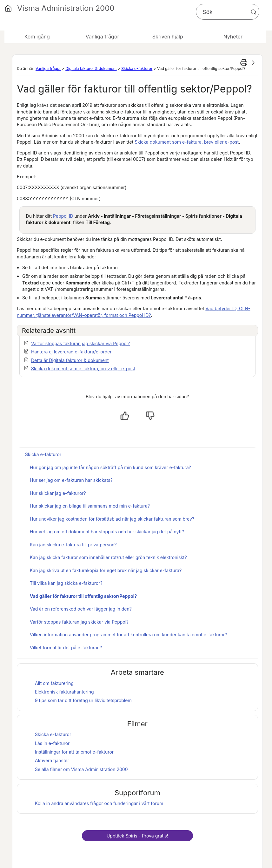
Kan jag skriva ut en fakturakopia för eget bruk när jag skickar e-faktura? (106, 570)
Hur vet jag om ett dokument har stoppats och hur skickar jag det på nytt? (107, 532)
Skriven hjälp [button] (168, 37)
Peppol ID (63, 216)
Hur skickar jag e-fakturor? (58, 493)
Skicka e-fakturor (137, 68)
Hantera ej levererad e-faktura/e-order (71, 352)
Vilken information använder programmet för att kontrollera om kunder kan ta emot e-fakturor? (128, 635)
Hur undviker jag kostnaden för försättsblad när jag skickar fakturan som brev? (112, 519)
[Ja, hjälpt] (125, 416)
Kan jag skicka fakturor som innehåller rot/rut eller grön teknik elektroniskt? (108, 557)
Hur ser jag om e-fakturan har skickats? (71, 480)
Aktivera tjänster (52, 760)
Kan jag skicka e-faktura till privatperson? (73, 545)
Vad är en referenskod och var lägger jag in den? (81, 609)
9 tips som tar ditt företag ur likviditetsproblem (83, 700)
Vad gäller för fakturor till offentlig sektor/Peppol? (83, 596)
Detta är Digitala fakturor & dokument (70, 360)
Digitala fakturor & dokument (91, 68)
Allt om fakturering (54, 683)
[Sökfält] (228, 12)
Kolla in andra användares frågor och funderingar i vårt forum (99, 803)
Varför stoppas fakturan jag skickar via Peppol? (80, 343)
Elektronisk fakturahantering (64, 692)
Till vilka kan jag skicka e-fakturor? (66, 583)
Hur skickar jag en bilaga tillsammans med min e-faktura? (90, 506)
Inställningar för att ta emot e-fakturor (74, 752)
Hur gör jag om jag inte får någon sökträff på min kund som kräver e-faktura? (110, 467)
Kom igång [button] (37, 37)
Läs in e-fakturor (52, 743)
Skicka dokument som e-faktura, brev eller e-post (187, 142)
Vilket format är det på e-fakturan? (66, 648)
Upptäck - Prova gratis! (137, 836)
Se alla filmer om (81, 769)
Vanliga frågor (48, 68)
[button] (254, 12)
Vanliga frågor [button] (102, 37)
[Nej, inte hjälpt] (150, 416)
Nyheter (233, 37)
